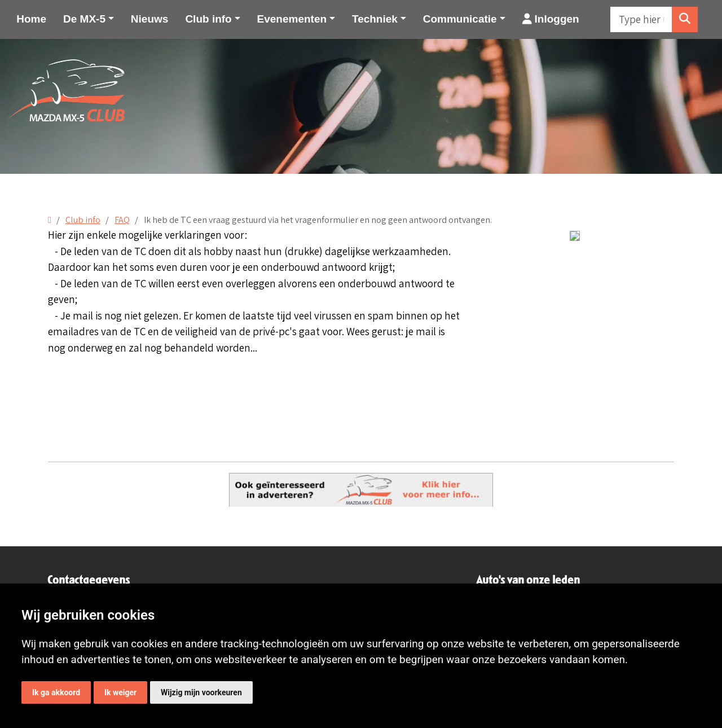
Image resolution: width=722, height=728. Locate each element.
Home (31, 19)
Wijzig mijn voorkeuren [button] (201, 692)
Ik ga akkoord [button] (56, 692)
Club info (83, 220)
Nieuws (150, 19)
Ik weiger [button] (120, 692)
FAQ (122, 220)
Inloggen (551, 19)
